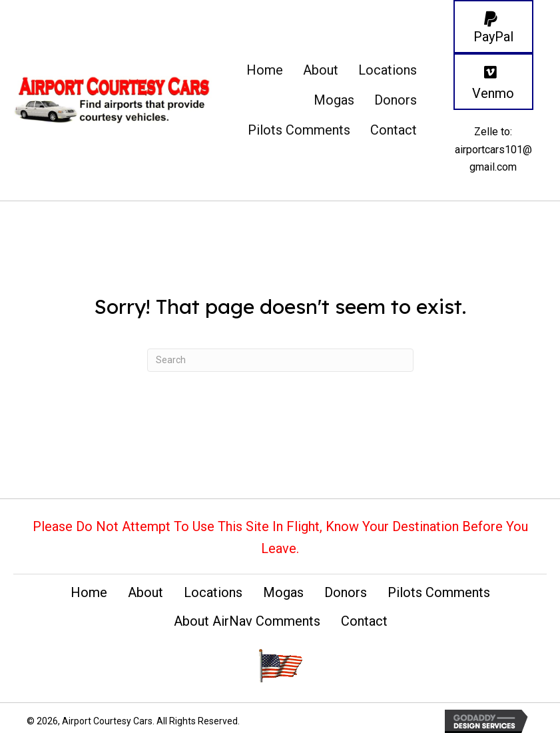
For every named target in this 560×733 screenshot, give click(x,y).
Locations (213, 592)
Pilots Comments (439, 592)
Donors (346, 592)
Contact (364, 621)
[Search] (280, 360)
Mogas (283, 592)
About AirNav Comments (247, 621)
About (145, 592)
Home (89, 592)
